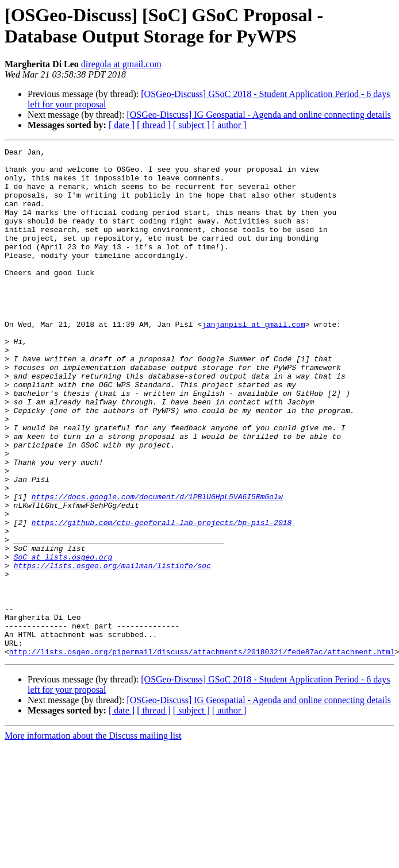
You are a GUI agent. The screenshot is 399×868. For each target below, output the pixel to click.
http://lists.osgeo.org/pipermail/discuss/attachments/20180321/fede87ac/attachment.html (202, 753)
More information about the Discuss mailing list (93, 837)
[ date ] (122, 125)
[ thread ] (154, 125)
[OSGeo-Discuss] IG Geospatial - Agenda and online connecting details (258, 115)
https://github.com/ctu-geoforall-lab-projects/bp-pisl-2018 (162, 598)
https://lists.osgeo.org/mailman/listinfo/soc (112, 650)
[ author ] (229, 125)
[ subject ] (191, 125)
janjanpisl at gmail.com (253, 360)
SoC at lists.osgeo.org (63, 639)
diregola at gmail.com (121, 64)
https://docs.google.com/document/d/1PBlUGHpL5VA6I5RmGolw (157, 567)
